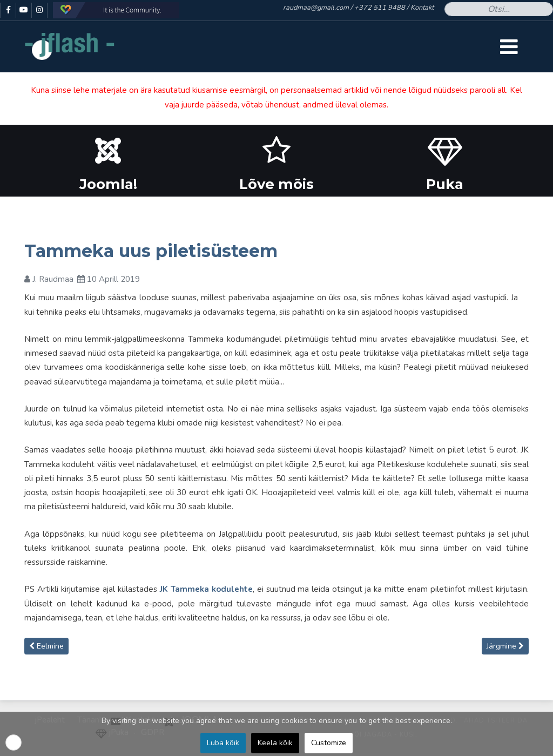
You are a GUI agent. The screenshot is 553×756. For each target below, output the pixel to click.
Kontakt (422, 8)
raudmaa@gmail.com (316, 8)
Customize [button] (329, 743)
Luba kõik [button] (223, 743)
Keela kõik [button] (275, 743)
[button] (14, 742)
